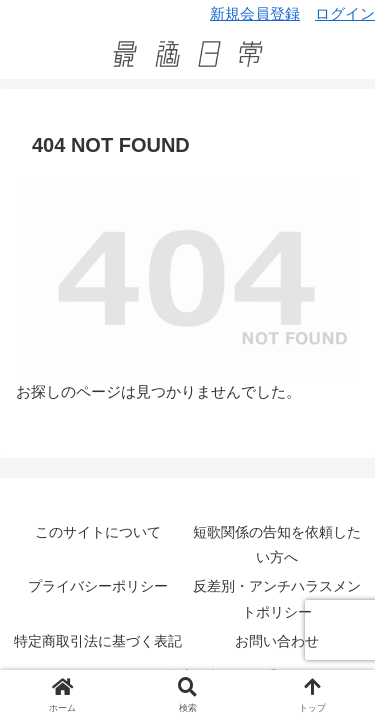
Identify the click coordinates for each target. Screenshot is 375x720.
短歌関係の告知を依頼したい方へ (277, 544)
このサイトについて (98, 532)
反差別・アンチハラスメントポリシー (277, 598)
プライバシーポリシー (98, 586)
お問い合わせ (277, 641)
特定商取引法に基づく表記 (98, 641)
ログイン (345, 13)
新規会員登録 (255, 13)
